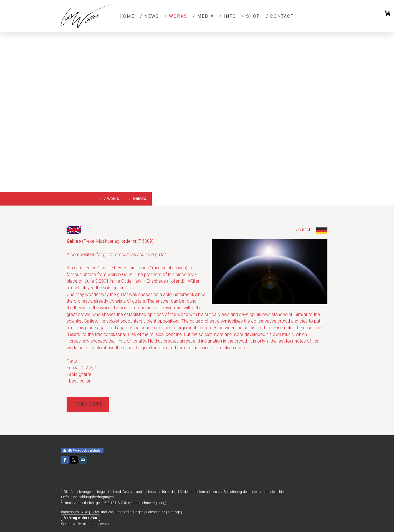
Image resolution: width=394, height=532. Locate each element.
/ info (228, 16)
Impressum (70, 512)
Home (127, 16)
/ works (176, 16)
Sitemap (174, 512)
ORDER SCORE (88, 404)
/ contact (280, 16)
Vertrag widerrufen (80, 518)
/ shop (251, 16)
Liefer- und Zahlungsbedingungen (87, 497)
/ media (203, 16)
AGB (85, 512)
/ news (150, 16)
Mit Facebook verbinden (82, 450)
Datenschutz (156, 512)
